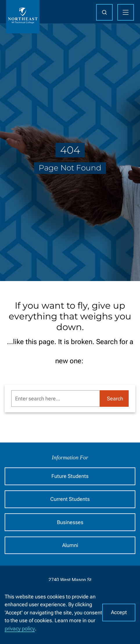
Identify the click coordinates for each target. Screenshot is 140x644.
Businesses (70, 522)
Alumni (70, 545)
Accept (119, 612)
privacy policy (20, 628)
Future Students (70, 476)
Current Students (70, 499)
